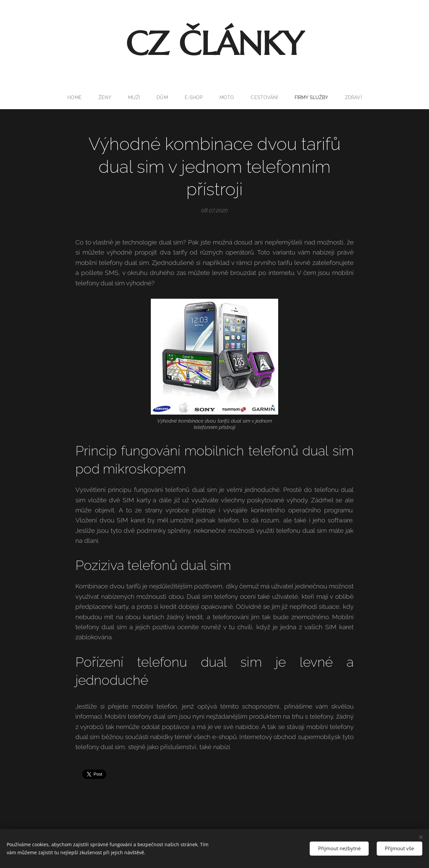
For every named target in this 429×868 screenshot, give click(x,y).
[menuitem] (74, 97)
